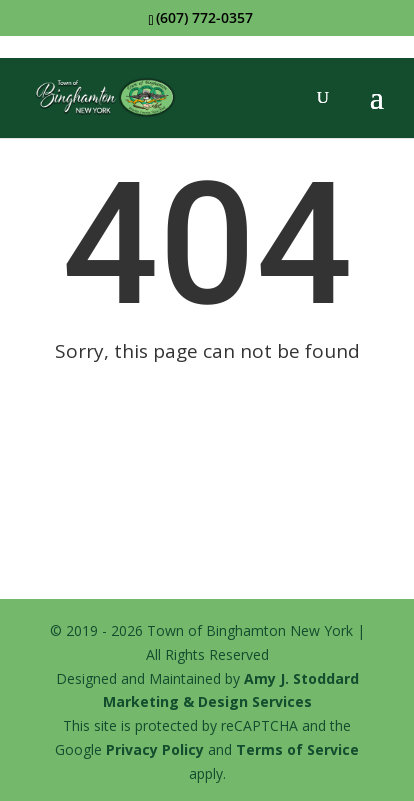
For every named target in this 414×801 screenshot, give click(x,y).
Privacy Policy (155, 749)
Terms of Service (297, 749)
